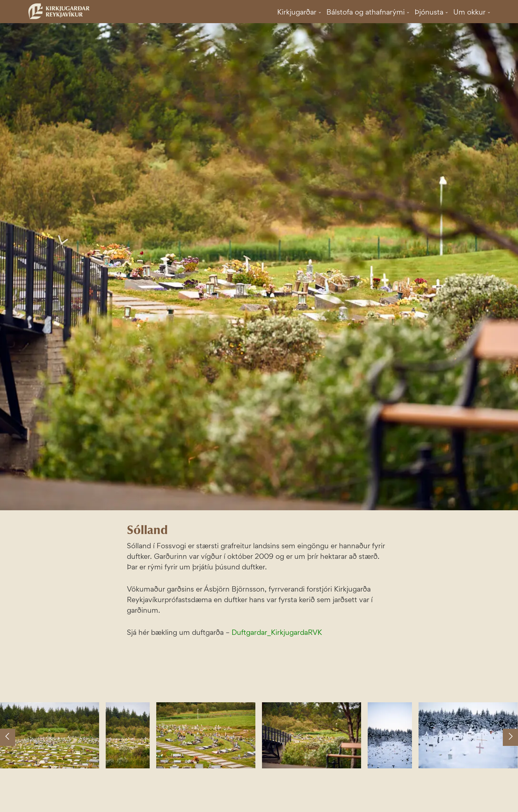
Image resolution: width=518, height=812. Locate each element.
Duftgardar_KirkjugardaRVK (277, 632)
